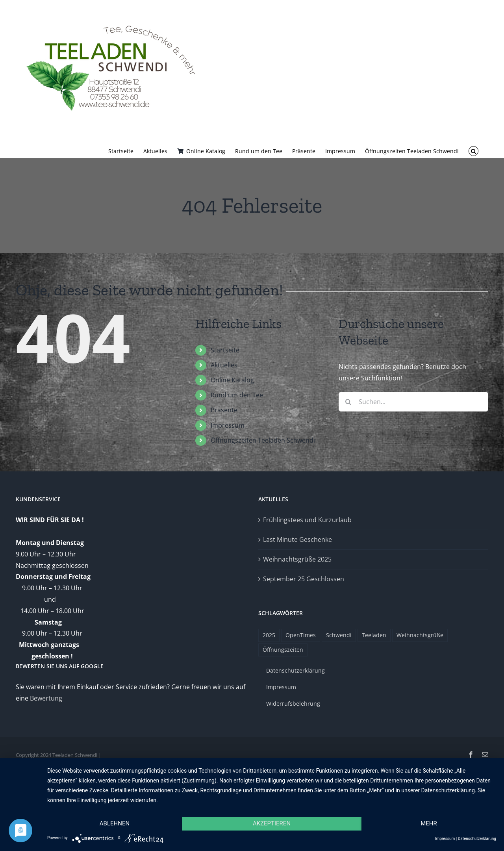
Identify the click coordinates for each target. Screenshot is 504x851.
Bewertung (46, 698)
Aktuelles (224, 365)
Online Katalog (232, 380)
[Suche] (348, 402)
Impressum (228, 425)
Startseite (225, 350)
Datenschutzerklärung (477, 839)
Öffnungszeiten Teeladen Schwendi (263, 440)
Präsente (224, 410)
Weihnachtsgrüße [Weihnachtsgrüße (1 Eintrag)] (420, 635)
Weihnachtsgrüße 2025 (297, 559)
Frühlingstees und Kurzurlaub (307, 520)
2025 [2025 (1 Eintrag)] (269, 635)
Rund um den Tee (237, 395)
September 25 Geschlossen (304, 579)
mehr (429, 823)
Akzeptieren (272, 823)
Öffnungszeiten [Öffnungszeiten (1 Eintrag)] (283, 650)
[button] (473, 150)
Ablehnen (115, 823)
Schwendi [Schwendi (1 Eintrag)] (339, 635)
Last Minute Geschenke (297, 540)
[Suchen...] (413, 402)
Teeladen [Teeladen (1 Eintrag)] (374, 635)
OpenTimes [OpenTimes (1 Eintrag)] (301, 635)
